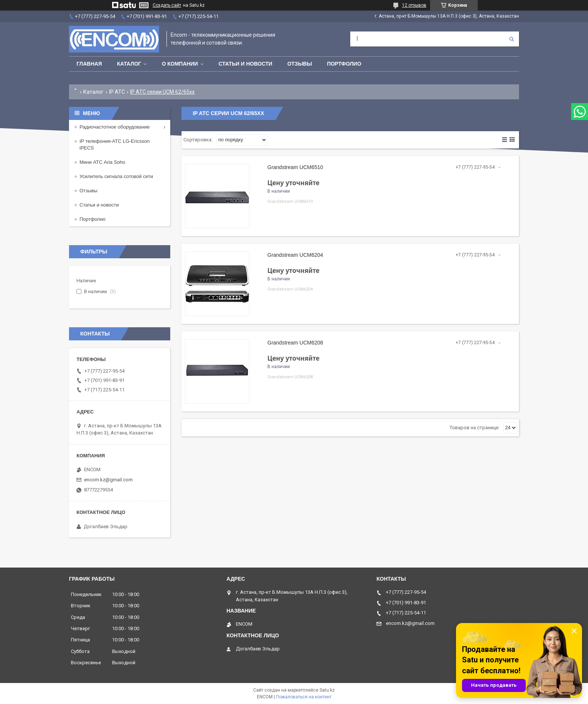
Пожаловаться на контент (304, 697)
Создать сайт (167, 5)
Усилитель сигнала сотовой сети (116, 176)
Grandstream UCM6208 (295, 343)
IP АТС (117, 92)
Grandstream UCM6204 (295, 255)
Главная (89, 64)
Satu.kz (327, 690)
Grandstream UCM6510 (295, 167)
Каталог (129, 64)
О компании (180, 64)
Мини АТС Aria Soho (102, 162)
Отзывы (300, 64)
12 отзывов (414, 5)
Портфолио (344, 64)
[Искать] (511, 39)
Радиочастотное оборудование (115, 127)
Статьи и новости (245, 64)
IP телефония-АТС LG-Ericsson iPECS (115, 145)
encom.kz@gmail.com (108, 480)
